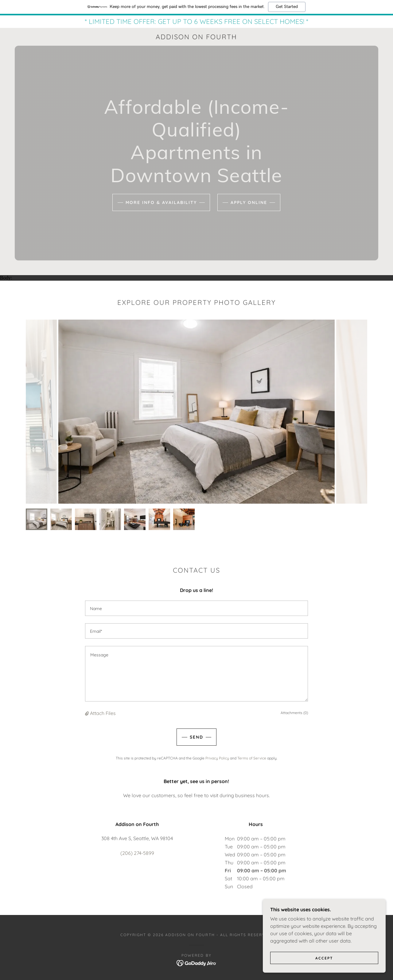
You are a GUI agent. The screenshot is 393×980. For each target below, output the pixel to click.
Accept (324, 958)
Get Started (287, 7)
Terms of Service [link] (252, 758)
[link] (197, 37)
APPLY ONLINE (249, 202)
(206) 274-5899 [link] (137, 853)
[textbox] (196, 608)
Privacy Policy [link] (217, 758)
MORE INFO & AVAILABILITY (161, 202)
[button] (88, 713)
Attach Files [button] (103, 713)
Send (196, 737)
